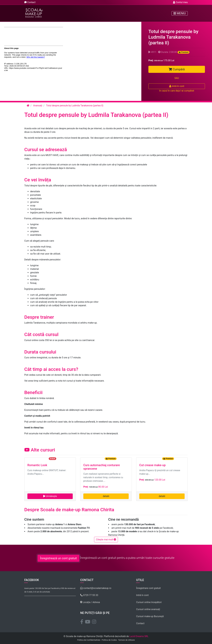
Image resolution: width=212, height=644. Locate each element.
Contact (30, 2)
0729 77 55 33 (89, 595)
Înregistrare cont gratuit (148, 588)
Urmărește (50, 496)
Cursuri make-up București (150, 616)
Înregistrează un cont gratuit (58, 558)
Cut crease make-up (152, 465)
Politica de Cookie (109, 640)
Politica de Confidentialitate (89, 640)
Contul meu (180, 2)
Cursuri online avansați (148, 609)
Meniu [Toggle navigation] (180, 13)
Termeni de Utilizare (126, 640)
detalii (106, 496)
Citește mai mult (106, 540)
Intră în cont (177, 86)
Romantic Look (37, 465)
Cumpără (177, 69)
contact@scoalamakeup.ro (96, 588)
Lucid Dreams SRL (139, 636)
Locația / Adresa (90, 602)
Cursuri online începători (149, 602)
